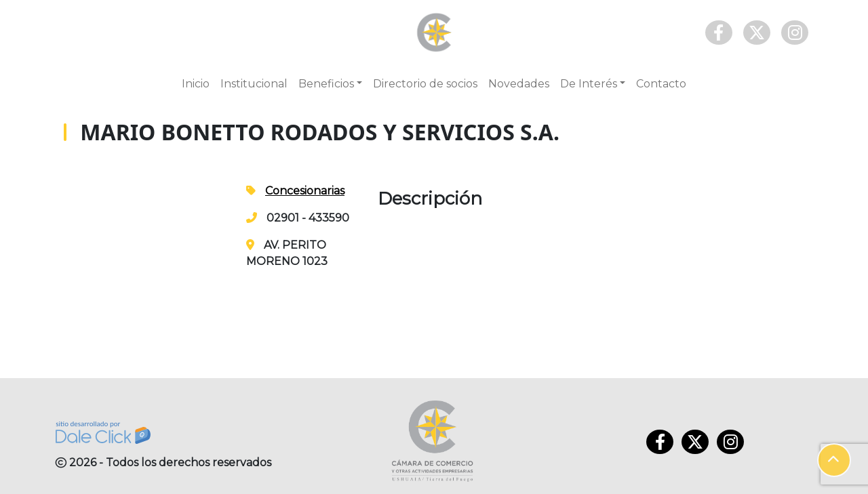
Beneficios (326, 84)
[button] (834, 460)
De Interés (589, 84)
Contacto (661, 84)
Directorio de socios (425, 84)
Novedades (519, 84)
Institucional (254, 84)
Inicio (196, 84)
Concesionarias (305, 191)
